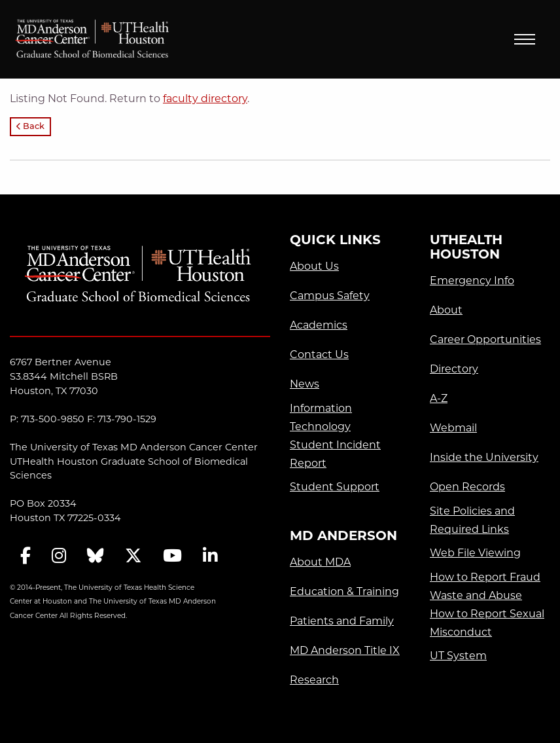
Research (314, 680)
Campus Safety (330, 296)
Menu (525, 39)
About (446, 310)
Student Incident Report (335, 454)
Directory (454, 369)
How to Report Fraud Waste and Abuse (485, 586)
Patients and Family (342, 621)
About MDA (320, 562)
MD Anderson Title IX (345, 650)
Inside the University (484, 457)
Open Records (467, 487)
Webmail (453, 428)
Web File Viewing (475, 553)
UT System (458, 656)
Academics (319, 325)
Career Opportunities (485, 339)
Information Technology (321, 417)
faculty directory (205, 99)
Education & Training (344, 591)
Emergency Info (472, 281)
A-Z (439, 398)
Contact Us (319, 354)
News (305, 384)
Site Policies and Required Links (472, 520)
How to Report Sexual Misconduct (487, 623)
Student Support (335, 487)
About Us (314, 266)
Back (30, 127)
